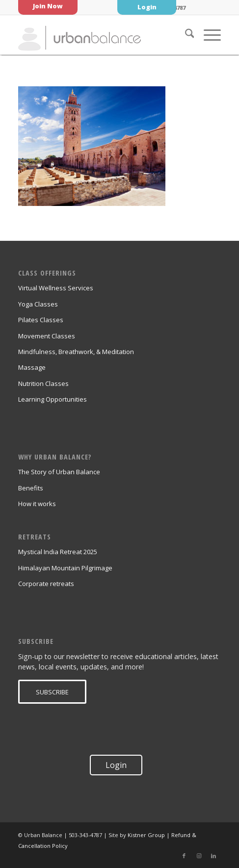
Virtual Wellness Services (56, 288)
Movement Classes (47, 336)
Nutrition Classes (43, 383)
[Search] (185, 35)
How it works (37, 504)
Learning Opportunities (53, 399)
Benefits (31, 488)
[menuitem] (185, 35)
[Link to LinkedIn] (213, 856)
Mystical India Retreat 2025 (58, 552)
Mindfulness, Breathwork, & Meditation (76, 352)
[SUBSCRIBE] (52, 692)
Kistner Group (146, 835)
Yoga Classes (38, 304)
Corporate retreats (46, 584)
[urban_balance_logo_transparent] (99, 35)
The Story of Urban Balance (59, 472)
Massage (32, 367)
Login (147, 7)
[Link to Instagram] (199, 856)
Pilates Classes (41, 320)
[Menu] (207, 35)
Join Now (48, 6)
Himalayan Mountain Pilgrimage (65, 568)
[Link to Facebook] (184, 856)
